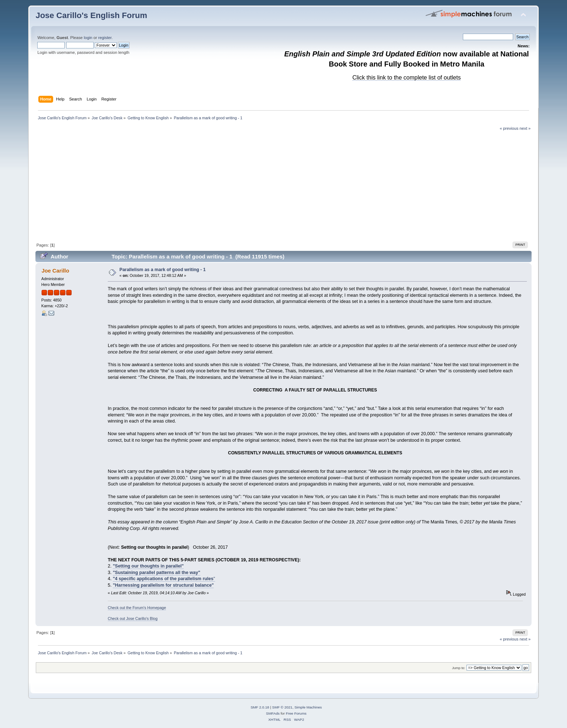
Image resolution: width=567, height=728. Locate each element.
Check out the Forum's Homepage (137, 608)
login (88, 38)
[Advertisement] (283, 185)
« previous (509, 128)
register (105, 38)
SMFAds (273, 713)
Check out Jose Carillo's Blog (133, 618)
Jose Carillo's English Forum (91, 15)
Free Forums (296, 713)
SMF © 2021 (282, 707)
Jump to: (459, 668)
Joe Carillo (56, 271)
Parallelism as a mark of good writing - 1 (162, 270)
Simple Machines (308, 707)
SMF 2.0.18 (260, 707)
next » (525, 128)
